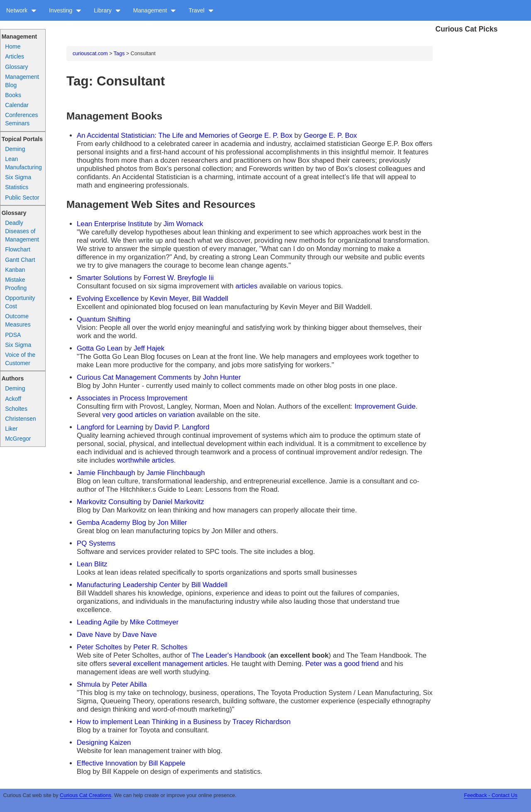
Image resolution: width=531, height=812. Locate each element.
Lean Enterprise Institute (114, 224)
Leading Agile (98, 622)
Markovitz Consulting (109, 502)
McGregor (18, 439)
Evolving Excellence (108, 299)
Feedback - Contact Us (491, 795)
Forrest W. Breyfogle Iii (178, 278)
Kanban (15, 270)
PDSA (13, 335)
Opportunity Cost (20, 302)
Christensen (21, 419)
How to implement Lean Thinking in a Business (149, 722)
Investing (65, 10)
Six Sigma (18, 177)
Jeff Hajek (149, 348)
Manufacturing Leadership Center (128, 585)
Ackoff (13, 399)
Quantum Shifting (104, 319)
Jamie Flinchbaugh (106, 473)
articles (246, 286)
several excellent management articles (168, 664)
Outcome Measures (18, 320)
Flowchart (18, 249)
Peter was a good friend (342, 664)
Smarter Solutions (104, 278)
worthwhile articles (145, 460)
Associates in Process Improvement (132, 398)
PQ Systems (96, 543)
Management (155, 10)
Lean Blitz (92, 564)
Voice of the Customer (20, 359)
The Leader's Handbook (229, 655)
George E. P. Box (330, 135)
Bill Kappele (167, 763)
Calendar (17, 105)
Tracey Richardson (261, 722)
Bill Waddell (210, 299)
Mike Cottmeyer (154, 622)
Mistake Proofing (16, 284)
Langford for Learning (110, 427)
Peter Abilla (129, 684)
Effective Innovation (107, 763)
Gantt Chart (20, 260)
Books (13, 95)
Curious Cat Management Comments (134, 377)
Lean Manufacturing (23, 163)
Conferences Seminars (21, 119)
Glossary (16, 67)
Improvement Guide (385, 406)
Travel (201, 10)
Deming (15, 149)
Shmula (89, 684)
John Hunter (222, 377)
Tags (119, 54)
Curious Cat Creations (85, 795)
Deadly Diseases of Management (22, 231)
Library (107, 10)
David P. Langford (182, 427)
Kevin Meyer (169, 299)
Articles (15, 56)
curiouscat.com (90, 54)
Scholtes (16, 409)
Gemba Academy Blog (111, 523)
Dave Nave (94, 635)
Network (21, 10)
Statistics (17, 187)
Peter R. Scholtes (160, 647)
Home (13, 46)
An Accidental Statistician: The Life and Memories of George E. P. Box (185, 135)
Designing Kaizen (104, 743)
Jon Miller (172, 523)
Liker (11, 429)
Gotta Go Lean (100, 348)
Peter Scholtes (99, 647)
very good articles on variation (149, 415)
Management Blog (22, 81)
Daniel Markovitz (178, 502)
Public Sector (22, 198)
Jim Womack (183, 224)
